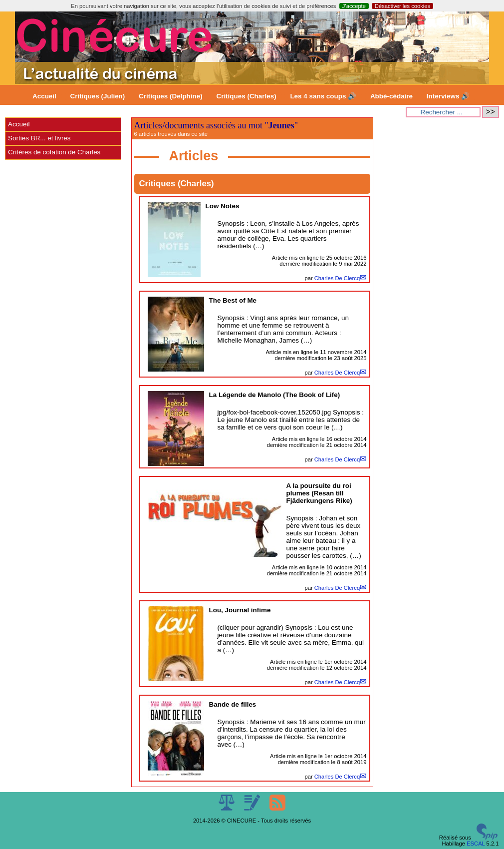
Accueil (44, 96)
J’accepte (354, 6)
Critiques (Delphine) (171, 96)
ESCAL (476, 844)
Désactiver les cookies (402, 6)
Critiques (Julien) (98, 96)
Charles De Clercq (337, 278)
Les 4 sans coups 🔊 (323, 96)
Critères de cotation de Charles (54, 152)
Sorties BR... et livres (39, 138)
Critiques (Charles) (246, 96)
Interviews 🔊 (448, 96)
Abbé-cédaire (391, 96)
